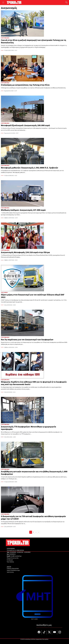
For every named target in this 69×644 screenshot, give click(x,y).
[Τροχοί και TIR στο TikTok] (44, 632)
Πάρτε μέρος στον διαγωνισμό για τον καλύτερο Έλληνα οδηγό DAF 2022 (33, 296)
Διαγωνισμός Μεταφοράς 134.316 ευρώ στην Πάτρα (25, 252)
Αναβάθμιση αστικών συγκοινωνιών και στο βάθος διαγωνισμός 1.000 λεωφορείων (34, 473)
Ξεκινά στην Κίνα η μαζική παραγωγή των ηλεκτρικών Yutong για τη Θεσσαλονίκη (34, 41)
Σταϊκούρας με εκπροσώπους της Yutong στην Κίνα (25, 85)
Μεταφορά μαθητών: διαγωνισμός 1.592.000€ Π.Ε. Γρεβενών (30, 168)
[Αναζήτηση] (66, 3)
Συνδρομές (10, 560)
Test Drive (4, 292)
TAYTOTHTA (10, 572)
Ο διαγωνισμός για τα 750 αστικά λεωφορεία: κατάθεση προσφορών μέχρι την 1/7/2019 (33, 518)
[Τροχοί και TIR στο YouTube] (55, 632)
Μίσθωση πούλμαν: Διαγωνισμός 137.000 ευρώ (23, 210)
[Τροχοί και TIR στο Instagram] (60, 632)
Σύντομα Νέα (5, 38)
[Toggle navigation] (3, 3)
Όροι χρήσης (45, 639)
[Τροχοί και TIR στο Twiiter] (49, 632)
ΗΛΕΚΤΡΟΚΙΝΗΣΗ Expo (13, 570)
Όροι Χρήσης (10, 562)
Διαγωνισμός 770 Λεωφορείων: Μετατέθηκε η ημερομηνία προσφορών (28, 428)
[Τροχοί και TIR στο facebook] (39, 632)
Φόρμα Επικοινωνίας (13, 558)
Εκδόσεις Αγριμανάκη (13, 568)
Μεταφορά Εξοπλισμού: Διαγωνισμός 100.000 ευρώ (26, 125)
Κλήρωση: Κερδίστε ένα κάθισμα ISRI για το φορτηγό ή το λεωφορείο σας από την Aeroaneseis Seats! (34, 383)
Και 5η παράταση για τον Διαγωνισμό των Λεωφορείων (27, 340)
